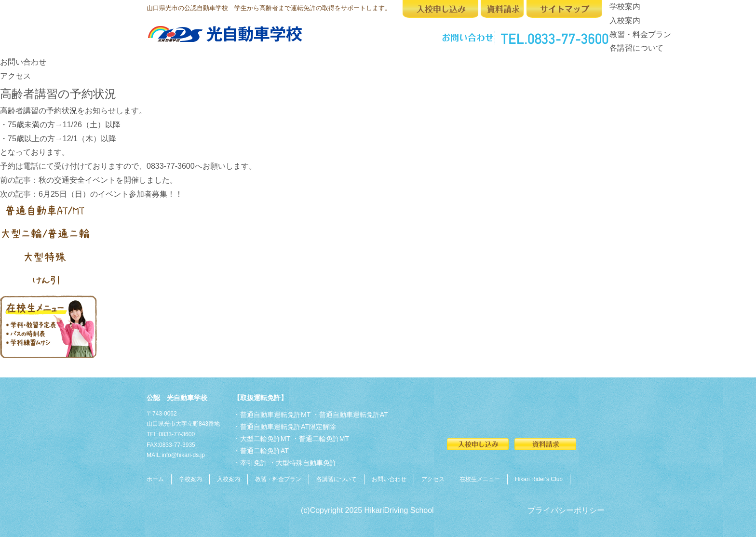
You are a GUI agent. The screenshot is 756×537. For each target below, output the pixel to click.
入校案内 (625, 20)
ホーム (155, 479)
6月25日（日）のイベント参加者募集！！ (111, 194)
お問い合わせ (23, 62)
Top (733, 514)
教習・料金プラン (640, 34)
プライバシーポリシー (566, 510)
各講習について (636, 48)
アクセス (15, 76)
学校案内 (625, 7)
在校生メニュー (480, 479)
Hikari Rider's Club (539, 479)
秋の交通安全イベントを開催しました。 (108, 180)
